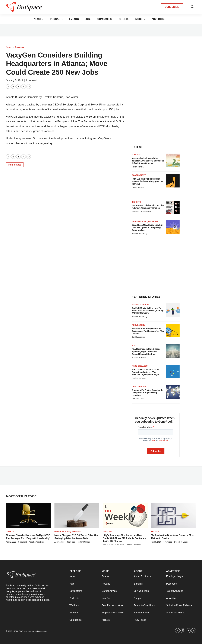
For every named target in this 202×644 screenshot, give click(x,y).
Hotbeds (123, 19)
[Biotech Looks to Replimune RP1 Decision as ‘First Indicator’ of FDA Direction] (173, 331)
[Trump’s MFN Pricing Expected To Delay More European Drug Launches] (173, 392)
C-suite (10, 532)
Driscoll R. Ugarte (181, 542)
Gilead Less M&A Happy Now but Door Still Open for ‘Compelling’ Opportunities (147, 228)
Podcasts (57, 19)
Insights (136, 202)
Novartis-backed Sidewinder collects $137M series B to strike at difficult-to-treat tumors (148, 161)
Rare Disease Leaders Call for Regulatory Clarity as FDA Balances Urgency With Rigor (145, 372)
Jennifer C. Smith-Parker (141, 212)
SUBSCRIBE (172, 7)
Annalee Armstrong (139, 234)
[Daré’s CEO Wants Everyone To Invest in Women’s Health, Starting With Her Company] (173, 310)
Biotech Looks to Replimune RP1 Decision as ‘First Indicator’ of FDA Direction (148, 331)
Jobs (88, 19)
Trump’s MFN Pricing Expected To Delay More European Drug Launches (147, 393)
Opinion (155, 532)
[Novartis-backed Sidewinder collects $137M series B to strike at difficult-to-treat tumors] (173, 160)
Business (19, 47)
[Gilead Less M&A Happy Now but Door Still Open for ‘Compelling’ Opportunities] (173, 227)
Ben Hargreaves (138, 337)
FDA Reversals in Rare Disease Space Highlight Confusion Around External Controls (146, 352)
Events (74, 19)
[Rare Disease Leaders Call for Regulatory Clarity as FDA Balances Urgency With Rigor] (173, 372)
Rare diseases (140, 366)
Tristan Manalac (138, 167)
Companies (104, 19)
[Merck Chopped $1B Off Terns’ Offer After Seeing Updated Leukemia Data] (77, 515)
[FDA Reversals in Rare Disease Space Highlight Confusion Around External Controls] (173, 351)
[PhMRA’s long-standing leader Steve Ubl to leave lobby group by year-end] (173, 181)
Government (139, 175)
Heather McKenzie (139, 358)
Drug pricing (139, 387)
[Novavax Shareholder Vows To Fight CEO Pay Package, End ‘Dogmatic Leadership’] (28, 515)
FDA (134, 345)
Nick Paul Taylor (138, 399)
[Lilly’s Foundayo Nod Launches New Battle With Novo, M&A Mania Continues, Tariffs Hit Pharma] (125, 515)
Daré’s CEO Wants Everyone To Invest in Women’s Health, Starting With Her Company (148, 311)
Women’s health (141, 304)
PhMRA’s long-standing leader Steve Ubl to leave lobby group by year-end (147, 181)
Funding (136, 155)
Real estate (15, 165)
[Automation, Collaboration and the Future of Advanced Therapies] (173, 207)
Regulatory (138, 325)
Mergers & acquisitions (145, 221)
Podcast (108, 532)
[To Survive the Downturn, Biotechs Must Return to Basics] (174, 515)
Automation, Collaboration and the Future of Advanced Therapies (148, 207)
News (37, 19)
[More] (43, 19)
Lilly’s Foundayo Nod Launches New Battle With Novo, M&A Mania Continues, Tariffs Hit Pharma (124, 538)
